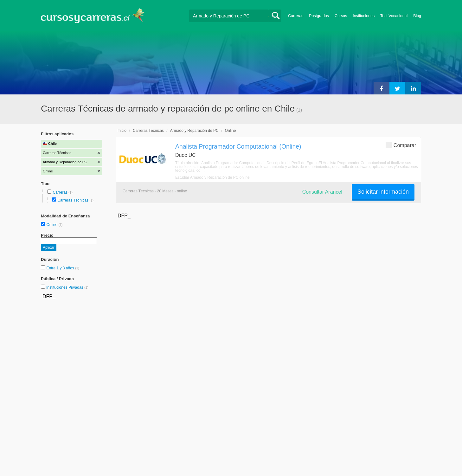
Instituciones (364, 16)
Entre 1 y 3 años (61, 268)
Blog (417, 16)
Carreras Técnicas (73, 200)
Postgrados (319, 16)
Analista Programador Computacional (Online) (238, 146)
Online (52, 225)
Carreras (296, 16)
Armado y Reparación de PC (194, 131)
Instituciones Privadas (67, 287)
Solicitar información (383, 192)
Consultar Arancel (322, 192)
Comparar (401, 145)
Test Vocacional (394, 16)
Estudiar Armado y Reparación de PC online (212, 177)
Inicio (122, 131)
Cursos (341, 16)
